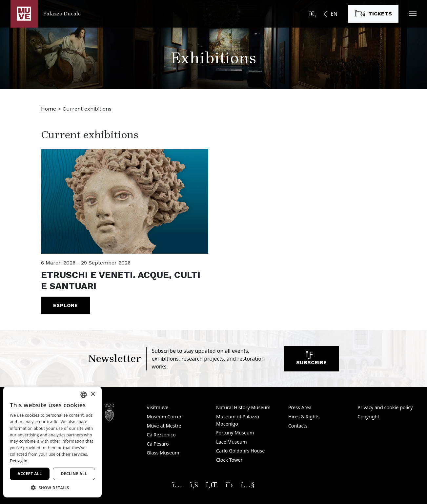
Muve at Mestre (164, 426)
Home (49, 109)
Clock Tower (229, 460)
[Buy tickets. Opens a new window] (373, 14)
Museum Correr (164, 417)
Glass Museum (163, 453)
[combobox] (84, 395)
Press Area (300, 407)
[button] (413, 14)
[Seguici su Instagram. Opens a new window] (177, 484)
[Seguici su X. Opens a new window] (229, 484)
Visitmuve (157, 407)
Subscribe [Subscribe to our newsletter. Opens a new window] (311, 360)
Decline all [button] (74, 474)
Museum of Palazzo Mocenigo (238, 420)
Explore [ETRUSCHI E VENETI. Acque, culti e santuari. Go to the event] (65, 305)
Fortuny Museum (235, 433)
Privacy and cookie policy (385, 407)
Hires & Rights (304, 417)
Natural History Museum (243, 407)
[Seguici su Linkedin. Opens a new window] (212, 484)
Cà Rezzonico (161, 435)
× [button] (93, 394)
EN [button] (334, 14)
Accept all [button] (30, 474)
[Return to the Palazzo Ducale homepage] (46, 14)
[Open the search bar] (313, 14)
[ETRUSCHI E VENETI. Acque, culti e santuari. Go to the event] (125, 201)
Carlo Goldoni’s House (240, 451)
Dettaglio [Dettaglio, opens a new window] (19, 461)
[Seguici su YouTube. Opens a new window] (248, 484)
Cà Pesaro (158, 444)
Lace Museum (232, 442)
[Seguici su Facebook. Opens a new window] (194, 484)
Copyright (368, 417)
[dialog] (52, 442)
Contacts (298, 426)
